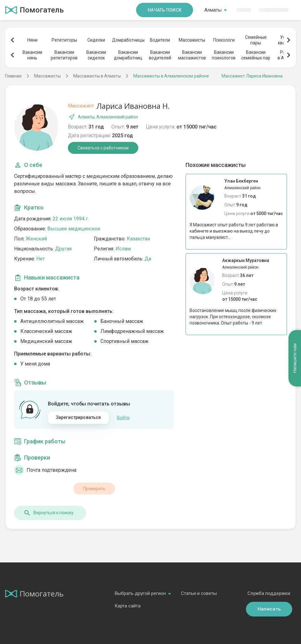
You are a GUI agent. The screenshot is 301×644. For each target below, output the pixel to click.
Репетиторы (64, 40)
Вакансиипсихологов (224, 55)
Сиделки (96, 40)
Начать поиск (165, 10)
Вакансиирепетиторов (64, 55)
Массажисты (192, 40)
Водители (160, 40)
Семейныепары (256, 40)
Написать (269, 609)
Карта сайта (128, 606)
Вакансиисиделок (96, 55)
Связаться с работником (103, 148)
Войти (123, 418)
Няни (32, 40)
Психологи (224, 40)
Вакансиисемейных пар (256, 55)
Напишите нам (295, 358)
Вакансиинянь (32, 55)
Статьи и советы (199, 593)
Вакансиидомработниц (128, 55)
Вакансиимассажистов (192, 55)
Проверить (94, 489)
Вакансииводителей (160, 55)
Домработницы (128, 40)
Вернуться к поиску (48, 513)
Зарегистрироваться (79, 417)
